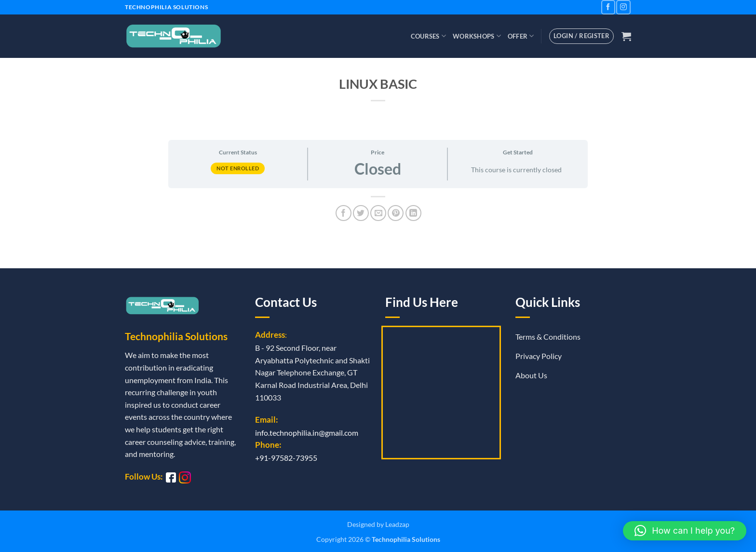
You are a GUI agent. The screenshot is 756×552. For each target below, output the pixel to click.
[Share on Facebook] (344, 213)
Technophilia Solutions (406, 539)
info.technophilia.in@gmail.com (307, 433)
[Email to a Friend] (378, 213)
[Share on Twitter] (361, 213)
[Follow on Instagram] (623, 7)
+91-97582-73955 (286, 458)
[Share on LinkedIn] (413, 213)
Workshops (477, 36)
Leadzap (397, 524)
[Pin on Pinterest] (396, 213)
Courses (428, 36)
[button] (626, 36)
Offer (521, 36)
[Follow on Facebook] (608, 7)
